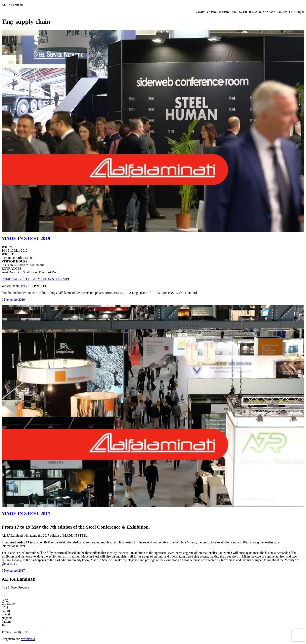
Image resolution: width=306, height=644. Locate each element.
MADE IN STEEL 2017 (26, 513)
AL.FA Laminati (12, 5)
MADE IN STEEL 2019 (26, 238)
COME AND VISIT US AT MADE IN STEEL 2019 (35, 279)
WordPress (28, 639)
